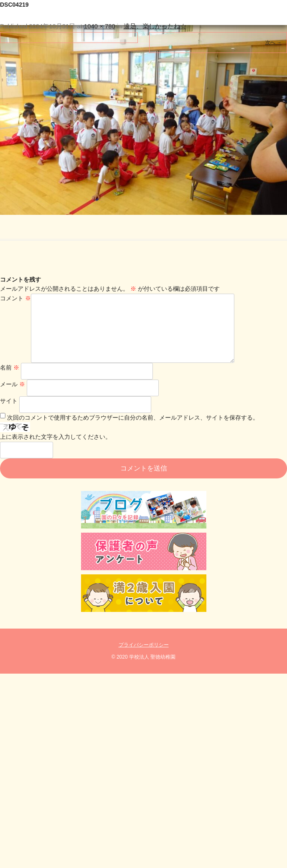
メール (13, 398)
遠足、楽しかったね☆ (155, 26)
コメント (15, 298)
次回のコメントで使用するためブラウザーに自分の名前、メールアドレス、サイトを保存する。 (133, 431)
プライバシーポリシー (144, 658)
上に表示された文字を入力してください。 (56, 450)
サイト (9, 414)
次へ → (273, 43)
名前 (10, 381)
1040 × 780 (100, 26)
